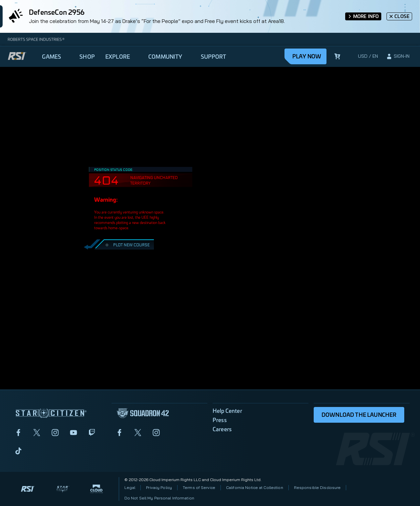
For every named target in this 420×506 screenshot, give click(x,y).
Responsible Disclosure (317, 487)
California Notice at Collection (255, 487)
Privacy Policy (159, 487)
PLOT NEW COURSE (127, 244)
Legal (130, 487)
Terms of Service (199, 487)
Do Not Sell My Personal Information (159, 498)
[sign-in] (398, 56)
